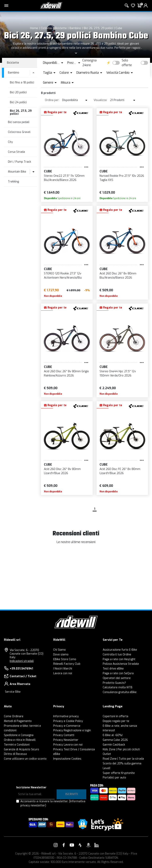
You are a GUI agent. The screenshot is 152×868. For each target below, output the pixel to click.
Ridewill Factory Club (67, 664)
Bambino (75, 28)
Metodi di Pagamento (18, 721)
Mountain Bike (17, 172)
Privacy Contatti (64, 735)
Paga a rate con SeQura (118, 673)
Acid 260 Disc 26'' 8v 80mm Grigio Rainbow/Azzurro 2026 (66, 373)
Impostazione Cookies (67, 759)
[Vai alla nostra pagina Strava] (80, 845)
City (10, 142)
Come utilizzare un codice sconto (25, 759)
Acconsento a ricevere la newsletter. (53, 803)
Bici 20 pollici (18, 92)
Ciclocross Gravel (19, 132)
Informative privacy (66, 716)
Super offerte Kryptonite (119, 773)
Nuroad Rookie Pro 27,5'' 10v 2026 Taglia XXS (122, 178)
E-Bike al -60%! (113, 735)
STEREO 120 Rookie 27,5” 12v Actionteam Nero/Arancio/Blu (63, 276)
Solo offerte (127, 63)
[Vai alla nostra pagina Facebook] (64, 845)
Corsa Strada (16, 152)
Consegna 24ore (89, 63)
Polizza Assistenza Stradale (121, 664)
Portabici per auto (114, 778)
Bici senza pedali (19, 122)
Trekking (13, 182)
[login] (146, 6)
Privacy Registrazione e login (72, 730)
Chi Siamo (59, 650)
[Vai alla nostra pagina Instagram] (56, 845)
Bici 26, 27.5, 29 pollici (98, 28)
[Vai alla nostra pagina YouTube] (72, 845)
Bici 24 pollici (18, 102)
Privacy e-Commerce (67, 726)
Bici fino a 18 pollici (22, 83)
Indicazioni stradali (22, 661)
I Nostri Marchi (63, 669)
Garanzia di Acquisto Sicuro (21, 749)
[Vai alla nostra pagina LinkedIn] (96, 845)
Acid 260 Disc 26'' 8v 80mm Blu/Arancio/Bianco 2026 (118, 276)
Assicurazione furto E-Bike (120, 650)
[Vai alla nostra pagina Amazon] (88, 845)
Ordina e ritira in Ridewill (20, 740)
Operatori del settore (117, 678)
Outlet (107, 754)
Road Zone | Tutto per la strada (123, 759)
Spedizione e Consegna (19, 735)
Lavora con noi (63, 673)
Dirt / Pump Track (19, 162)
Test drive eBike (113, 669)
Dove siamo (61, 655)
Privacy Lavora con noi (68, 745)
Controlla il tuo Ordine (117, 655)
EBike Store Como (65, 659)
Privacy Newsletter (66, 740)
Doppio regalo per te (116, 721)
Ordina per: (52, 100)
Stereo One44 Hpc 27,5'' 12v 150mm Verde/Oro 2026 (118, 373)
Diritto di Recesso (15, 754)
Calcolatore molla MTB (118, 687)
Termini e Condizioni (17, 745)
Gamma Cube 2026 (115, 740)
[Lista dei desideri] (133, 6)
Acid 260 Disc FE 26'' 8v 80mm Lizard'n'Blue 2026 (120, 471)
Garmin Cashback (114, 745)
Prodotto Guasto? (114, 683)
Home (34, 28)
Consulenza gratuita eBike (120, 692)
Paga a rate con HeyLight (119, 659)
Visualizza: (100, 100)
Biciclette (61, 28)
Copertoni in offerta (115, 716)
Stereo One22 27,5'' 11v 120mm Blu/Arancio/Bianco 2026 (64, 178)
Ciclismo (46, 28)
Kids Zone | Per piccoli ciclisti (121, 749)
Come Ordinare (14, 716)
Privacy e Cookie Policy (68, 721)
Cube (119, 28)
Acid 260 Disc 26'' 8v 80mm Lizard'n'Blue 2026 (62, 471)
